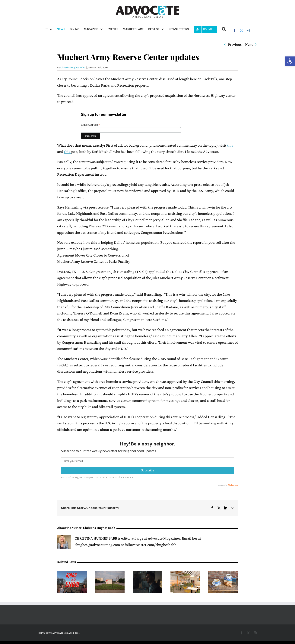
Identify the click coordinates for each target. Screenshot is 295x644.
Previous (235, 44)
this (230, 145)
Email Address (90, 125)
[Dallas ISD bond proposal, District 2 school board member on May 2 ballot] (110, 573)
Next (249, 44)
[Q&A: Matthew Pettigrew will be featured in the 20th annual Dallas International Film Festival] (148, 573)
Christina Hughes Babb (73, 67)
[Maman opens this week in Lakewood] (223, 573)
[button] (290, 61)
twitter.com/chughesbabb (156, 545)
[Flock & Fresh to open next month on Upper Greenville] (185, 573)
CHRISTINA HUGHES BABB (96, 538)
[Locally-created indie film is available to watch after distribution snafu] (72, 573)
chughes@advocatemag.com (97, 545)
